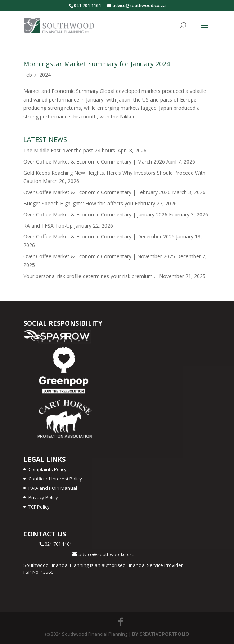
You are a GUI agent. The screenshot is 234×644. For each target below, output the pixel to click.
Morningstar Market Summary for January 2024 (97, 64)
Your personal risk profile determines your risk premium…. (91, 276)
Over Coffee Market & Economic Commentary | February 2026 (97, 192)
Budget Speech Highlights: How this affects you (78, 203)
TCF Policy (39, 507)
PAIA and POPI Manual (53, 488)
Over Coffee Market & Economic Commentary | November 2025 (99, 256)
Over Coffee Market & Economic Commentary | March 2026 (94, 162)
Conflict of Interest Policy (55, 479)
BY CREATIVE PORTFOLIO (161, 634)
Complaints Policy (48, 469)
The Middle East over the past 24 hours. (70, 150)
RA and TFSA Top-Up (48, 226)
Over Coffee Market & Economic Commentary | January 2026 (95, 214)
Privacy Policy (43, 497)
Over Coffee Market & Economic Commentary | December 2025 (99, 236)
